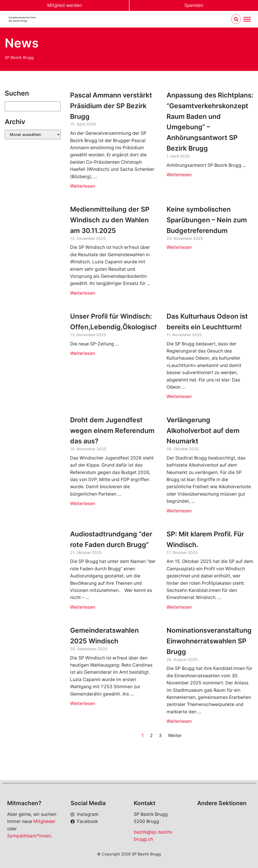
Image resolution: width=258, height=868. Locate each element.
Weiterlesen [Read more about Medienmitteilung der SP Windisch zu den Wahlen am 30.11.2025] (83, 293)
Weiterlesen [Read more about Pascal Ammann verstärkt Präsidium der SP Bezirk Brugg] (83, 186)
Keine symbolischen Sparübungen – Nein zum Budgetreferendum (207, 220)
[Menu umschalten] (247, 19)
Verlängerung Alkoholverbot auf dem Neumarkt (203, 431)
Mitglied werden (65, 5)
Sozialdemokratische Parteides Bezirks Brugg (22, 19)
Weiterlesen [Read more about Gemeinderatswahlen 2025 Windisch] (83, 703)
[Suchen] (33, 106)
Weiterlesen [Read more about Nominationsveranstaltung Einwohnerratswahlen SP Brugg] (179, 721)
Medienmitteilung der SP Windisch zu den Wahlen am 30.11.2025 (110, 220)
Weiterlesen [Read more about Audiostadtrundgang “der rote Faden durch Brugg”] (83, 607)
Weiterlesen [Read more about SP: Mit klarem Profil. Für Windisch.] (179, 607)
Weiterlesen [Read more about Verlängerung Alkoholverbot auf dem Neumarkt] (179, 511)
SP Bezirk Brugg (19, 57)
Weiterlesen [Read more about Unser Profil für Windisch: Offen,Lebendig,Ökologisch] (83, 353)
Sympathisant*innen (29, 836)
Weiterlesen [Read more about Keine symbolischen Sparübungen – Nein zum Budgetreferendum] (179, 247)
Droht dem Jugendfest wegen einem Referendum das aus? (112, 431)
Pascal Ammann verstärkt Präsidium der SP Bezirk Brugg (111, 106)
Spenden (194, 5)
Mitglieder (44, 821)
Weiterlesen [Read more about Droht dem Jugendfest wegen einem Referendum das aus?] (83, 504)
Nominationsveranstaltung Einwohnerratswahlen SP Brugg (209, 641)
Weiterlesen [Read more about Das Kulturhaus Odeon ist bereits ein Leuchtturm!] (179, 397)
